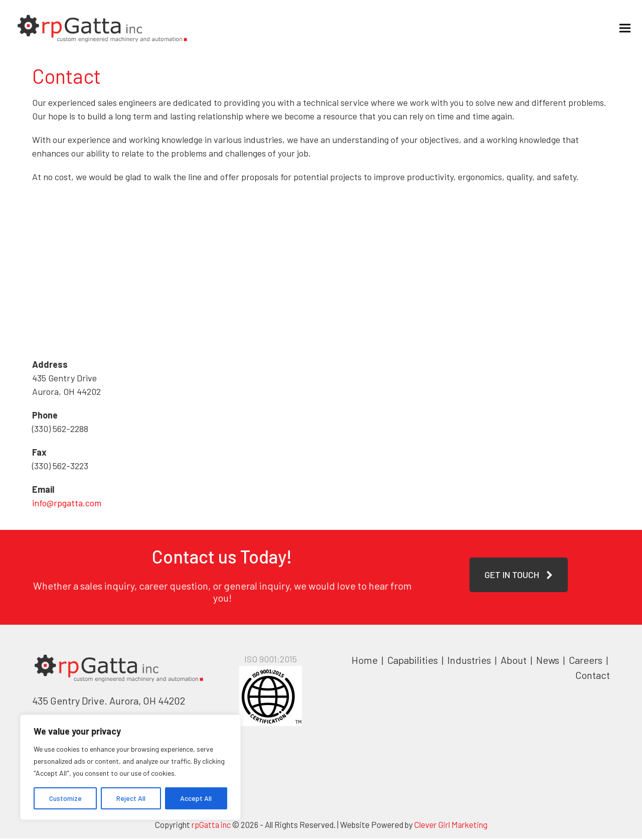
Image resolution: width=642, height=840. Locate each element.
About (515, 661)
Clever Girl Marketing (451, 826)
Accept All (196, 798)
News (548, 661)
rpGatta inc (211, 826)
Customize (65, 798)
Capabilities (413, 661)
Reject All (131, 798)
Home (365, 661)
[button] (621, 28)
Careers (587, 661)
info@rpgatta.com (67, 504)
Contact (593, 676)
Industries (470, 661)
